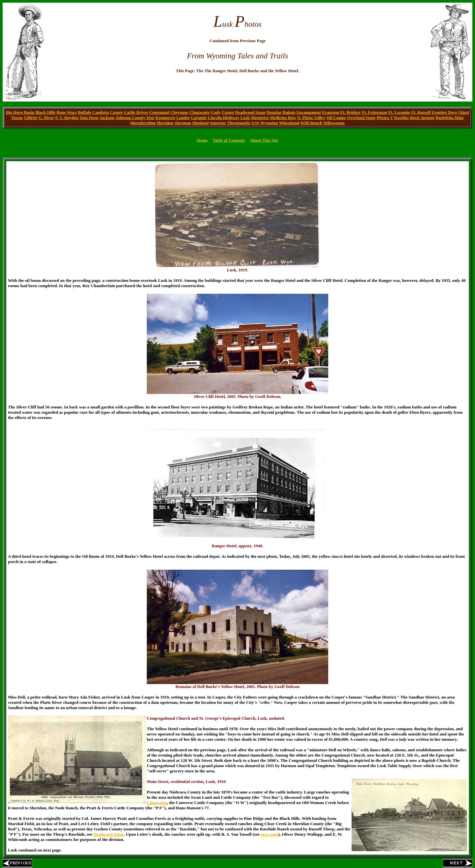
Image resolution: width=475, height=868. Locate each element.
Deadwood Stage (250, 112)
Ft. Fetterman (375, 112)
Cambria (101, 112)
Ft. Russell (421, 112)
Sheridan (165, 123)
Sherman (183, 123)
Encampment (309, 112)
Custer (228, 112)
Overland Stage (361, 118)
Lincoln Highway (224, 118)
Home (202, 140)
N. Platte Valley (311, 118)
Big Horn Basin (20, 112)
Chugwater (200, 112)
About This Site (264, 140)
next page (269, 834)
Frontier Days (444, 112)
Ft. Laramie (399, 112)
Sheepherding (143, 123)
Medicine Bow (283, 118)
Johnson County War (135, 118)
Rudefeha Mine (450, 118)
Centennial (159, 112)
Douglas (274, 112)
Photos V (385, 118)
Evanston (331, 112)
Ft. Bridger (350, 112)
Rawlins (402, 118)
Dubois (289, 112)
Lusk (245, 118)
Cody (216, 112)
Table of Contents (229, 140)
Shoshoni (200, 123)
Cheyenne (179, 112)
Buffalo (84, 112)
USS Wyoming (265, 123)
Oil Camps (336, 118)
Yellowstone (334, 123)
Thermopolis (239, 123)
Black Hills (45, 112)
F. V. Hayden (67, 118)
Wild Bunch (311, 123)
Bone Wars (66, 112)
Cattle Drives (136, 112)
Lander (183, 118)
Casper (116, 112)
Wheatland (289, 123)
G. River (46, 118)
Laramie (199, 118)
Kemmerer (165, 118)
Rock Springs (422, 118)
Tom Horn (89, 118)
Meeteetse (260, 118)
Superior (218, 123)
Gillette (31, 118)
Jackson (107, 118)
